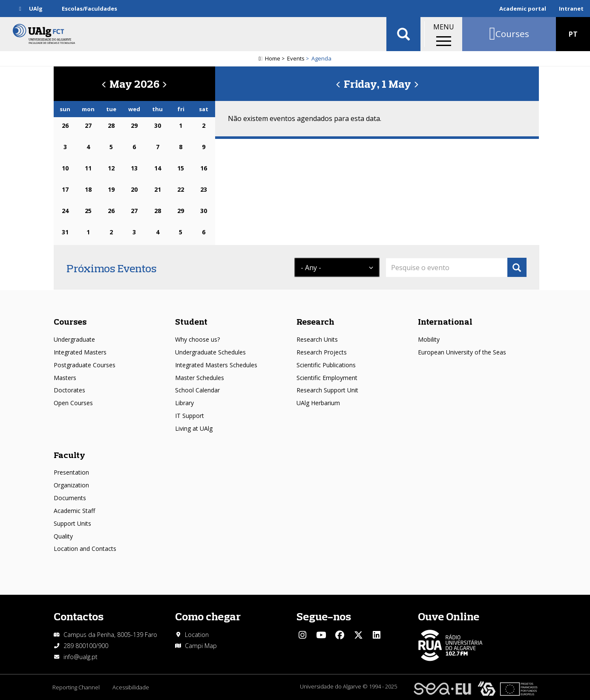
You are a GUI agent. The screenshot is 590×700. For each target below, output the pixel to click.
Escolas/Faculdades (89, 9)
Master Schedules (200, 378)
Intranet (571, 9)
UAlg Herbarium (318, 403)
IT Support (190, 416)
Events (296, 58)
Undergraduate (74, 339)
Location (197, 635)
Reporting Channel (76, 687)
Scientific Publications (326, 365)
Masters (65, 378)
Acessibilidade (131, 687)
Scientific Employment (327, 378)
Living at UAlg (194, 428)
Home (273, 58)
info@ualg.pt (81, 657)
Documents (70, 498)
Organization (71, 485)
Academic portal (523, 9)
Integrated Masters (80, 352)
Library (184, 403)
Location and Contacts (85, 549)
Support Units (72, 523)
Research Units (317, 339)
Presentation (71, 472)
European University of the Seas (462, 352)
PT (573, 34)
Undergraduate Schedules (210, 352)
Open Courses (73, 403)
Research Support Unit (327, 390)
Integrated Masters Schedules (216, 365)
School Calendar (197, 390)
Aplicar (403, 34)
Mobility (429, 339)
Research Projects (322, 352)
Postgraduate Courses (85, 365)
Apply (517, 267)
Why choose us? (197, 339)
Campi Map (201, 646)
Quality (63, 536)
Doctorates (69, 390)
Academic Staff (74, 511)
